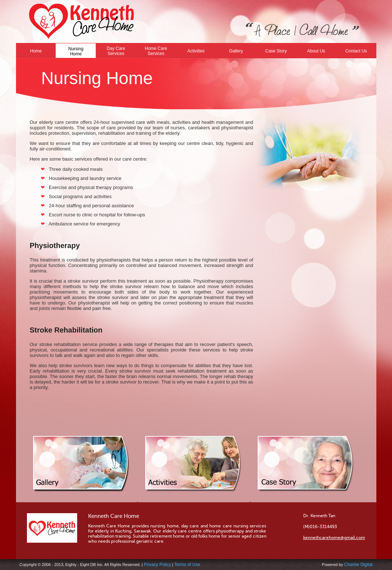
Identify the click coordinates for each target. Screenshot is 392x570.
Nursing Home (76, 51)
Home (36, 51)
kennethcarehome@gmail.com (334, 538)
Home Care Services (156, 51)
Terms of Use (187, 565)
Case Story (276, 51)
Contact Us (356, 51)
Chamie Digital (358, 565)
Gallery (236, 51)
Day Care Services (116, 51)
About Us (316, 51)
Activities (196, 51)
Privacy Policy (157, 565)
